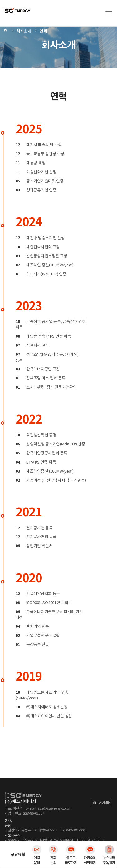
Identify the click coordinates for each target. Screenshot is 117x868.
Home (6, 31)
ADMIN (102, 802)
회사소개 (24, 31)
